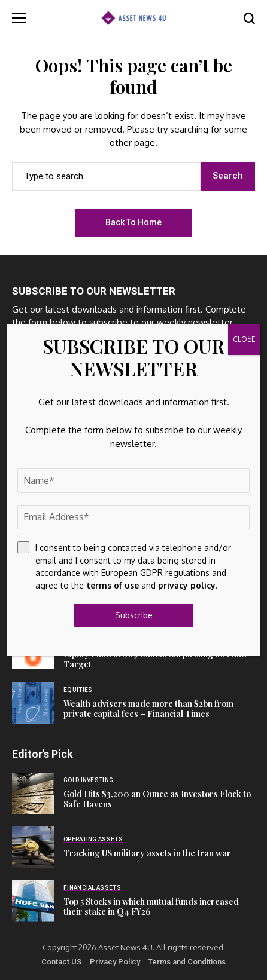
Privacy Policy (115, 962)
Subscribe (134, 615)
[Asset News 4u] (133, 18)
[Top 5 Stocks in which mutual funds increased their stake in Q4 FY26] (33, 901)
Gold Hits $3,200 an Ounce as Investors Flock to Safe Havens (157, 799)
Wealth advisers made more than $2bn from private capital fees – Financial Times (148, 709)
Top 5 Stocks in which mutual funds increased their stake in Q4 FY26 (151, 906)
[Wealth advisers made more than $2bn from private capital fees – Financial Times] (33, 703)
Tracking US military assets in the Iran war (147, 853)
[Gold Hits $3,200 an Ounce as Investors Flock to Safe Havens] (33, 794)
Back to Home (133, 222)
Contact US (61, 962)
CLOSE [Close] (244, 339)
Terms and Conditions (187, 962)
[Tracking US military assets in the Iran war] (33, 847)
